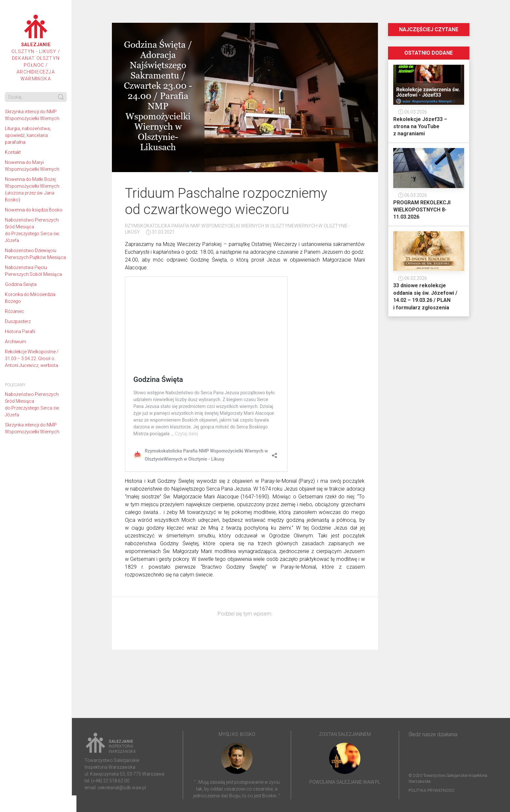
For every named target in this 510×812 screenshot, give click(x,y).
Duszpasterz (18, 321)
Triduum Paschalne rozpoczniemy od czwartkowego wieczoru (226, 201)
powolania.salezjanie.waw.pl (345, 782)
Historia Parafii (20, 332)
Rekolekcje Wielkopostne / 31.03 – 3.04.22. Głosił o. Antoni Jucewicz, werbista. (32, 359)
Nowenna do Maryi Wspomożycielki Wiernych (32, 166)
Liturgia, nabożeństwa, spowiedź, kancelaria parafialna (28, 135)
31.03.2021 (160, 232)
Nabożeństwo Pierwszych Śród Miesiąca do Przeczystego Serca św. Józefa (32, 230)
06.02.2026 (413, 278)
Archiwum (15, 342)
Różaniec (14, 311)
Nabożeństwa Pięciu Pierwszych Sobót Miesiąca (33, 271)
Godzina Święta (21, 284)
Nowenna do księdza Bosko (34, 210)
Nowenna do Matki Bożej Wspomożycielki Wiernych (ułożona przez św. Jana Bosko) (32, 189)
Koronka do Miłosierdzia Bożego (30, 298)
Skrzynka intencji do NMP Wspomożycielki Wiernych (32, 115)
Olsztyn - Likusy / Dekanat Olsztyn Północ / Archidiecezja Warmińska (36, 48)
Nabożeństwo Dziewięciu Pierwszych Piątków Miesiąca (35, 254)
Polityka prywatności (431, 791)
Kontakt (13, 152)
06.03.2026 (413, 112)
